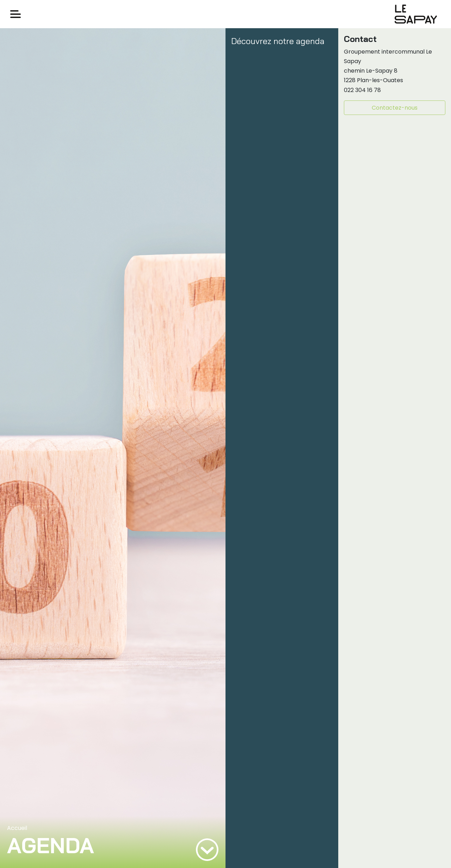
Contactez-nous (395, 108)
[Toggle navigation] (16, 14)
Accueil (17, 828)
